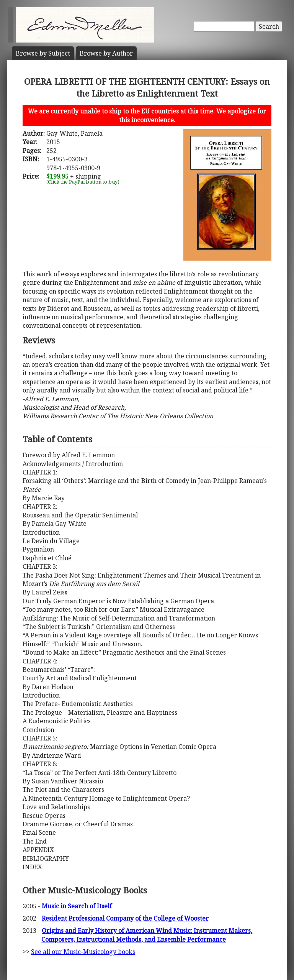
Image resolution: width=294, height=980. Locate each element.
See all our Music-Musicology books (83, 952)
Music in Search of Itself (77, 906)
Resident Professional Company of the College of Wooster (125, 918)
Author (106, 53)
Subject (43, 53)
